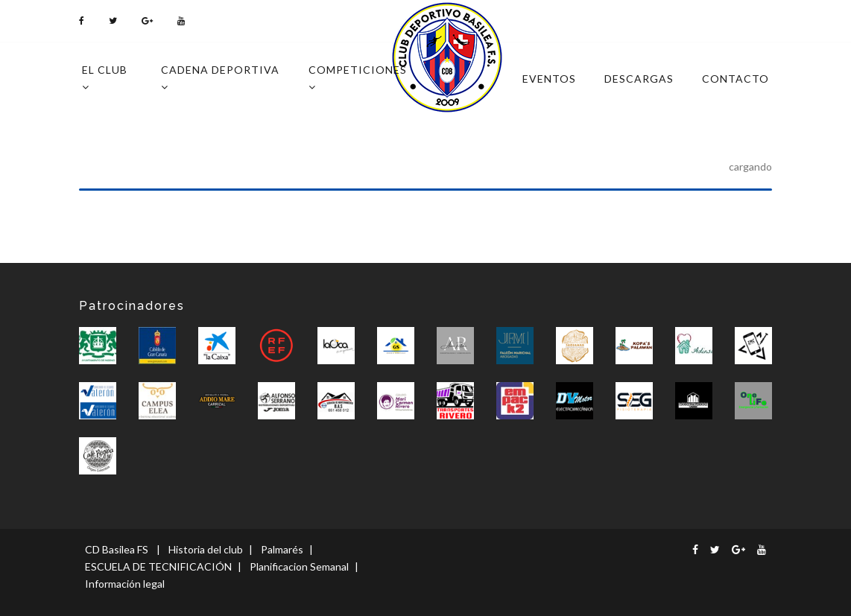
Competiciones (358, 78)
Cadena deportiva (220, 78)
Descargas (639, 79)
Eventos (549, 79)
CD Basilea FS (117, 549)
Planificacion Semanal (299, 566)
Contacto (735, 79)
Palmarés (282, 549)
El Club (105, 78)
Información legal (125, 584)
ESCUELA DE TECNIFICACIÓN (158, 566)
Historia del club (206, 549)
